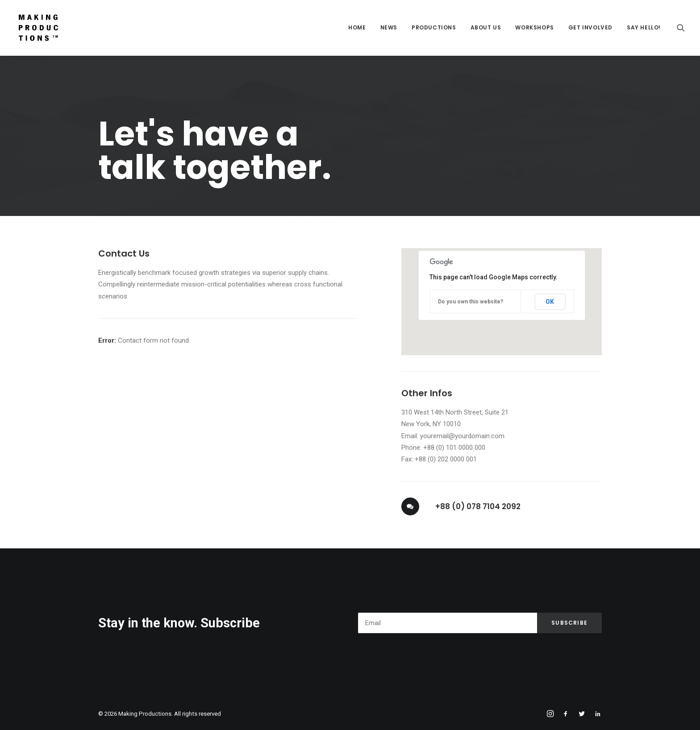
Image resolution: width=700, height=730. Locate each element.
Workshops (534, 27)
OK (550, 302)
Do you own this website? (471, 302)
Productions (434, 27)
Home (357, 27)
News (389, 27)
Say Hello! (644, 27)
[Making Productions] (38, 28)
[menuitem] (357, 28)
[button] (681, 28)
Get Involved (590, 27)
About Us (486, 27)
